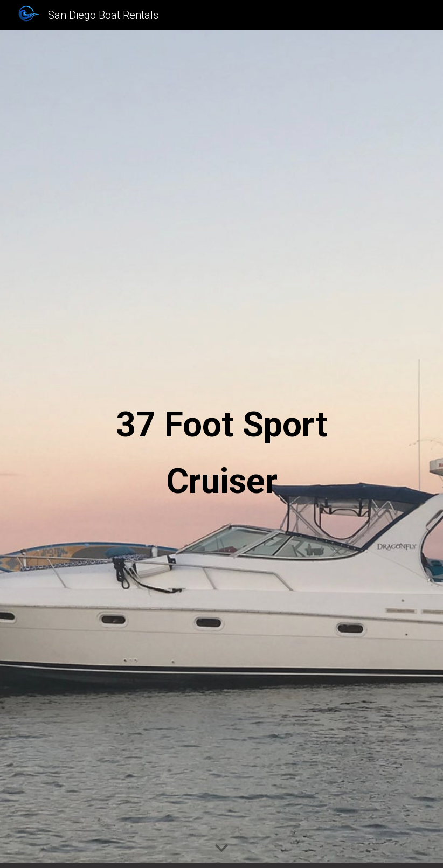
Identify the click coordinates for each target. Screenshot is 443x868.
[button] (221, 849)
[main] (221, 449)
